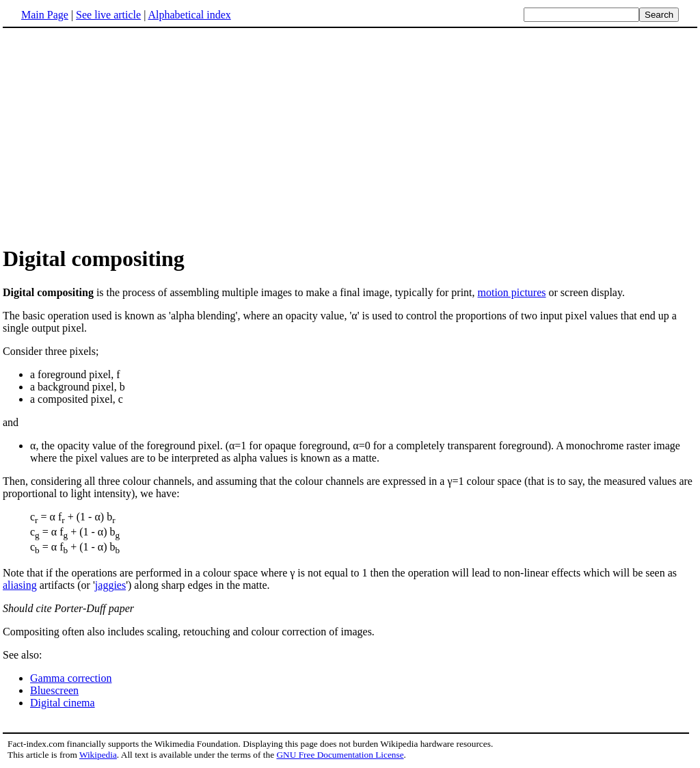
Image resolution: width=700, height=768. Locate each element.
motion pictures (512, 292)
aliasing (20, 585)
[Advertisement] (118, 136)
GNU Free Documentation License (340, 755)
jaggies (110, 585)
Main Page (45, 15)
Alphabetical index (189, 15)
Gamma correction (71, 678)
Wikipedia (98, 755)
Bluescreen (54, 690)
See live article (108, 15)
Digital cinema (63, 703)
